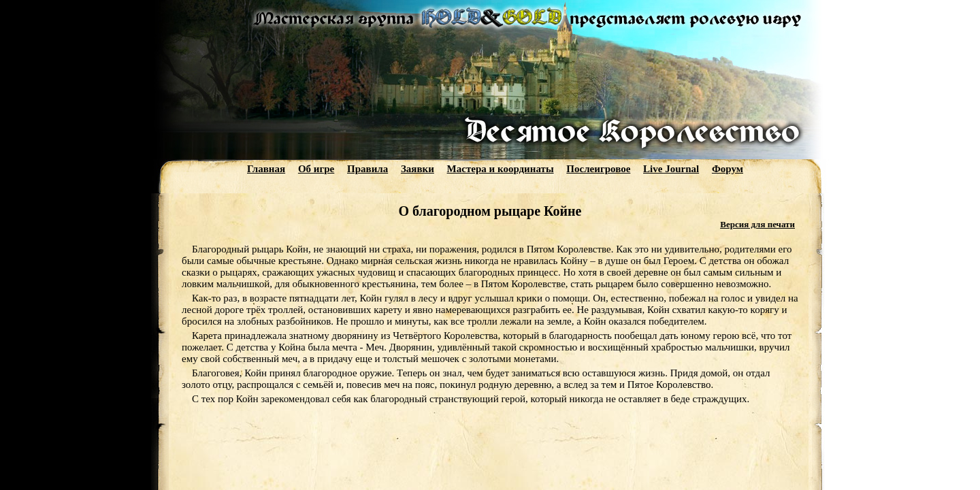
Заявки (418, 169)
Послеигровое (598, 169)
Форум (728, 169)
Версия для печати (757, 224)
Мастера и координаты (501, 169)
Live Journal (671, 169)
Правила (367, 169)
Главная (266, 169)
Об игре (316, 169)
